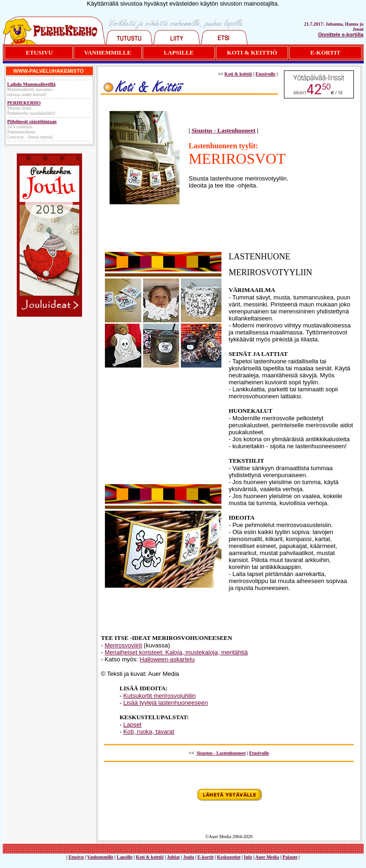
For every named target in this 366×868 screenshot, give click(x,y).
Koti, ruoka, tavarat (148, 732)
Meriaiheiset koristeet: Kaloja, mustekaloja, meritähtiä (176, 652)
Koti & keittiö (238, 74)
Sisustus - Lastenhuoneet (224, 130)
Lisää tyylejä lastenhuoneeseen (165, 703)
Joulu (188, 857)
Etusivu (76, 857)
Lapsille (124, 857)
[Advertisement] (229, 230)
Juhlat (173, 857)
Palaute (290, 857)
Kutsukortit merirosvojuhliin (159, 696)
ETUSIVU (39, 52)
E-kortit (206, 857)
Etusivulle (266, 74)
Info (248, 857)
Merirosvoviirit (123, 645)
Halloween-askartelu (167, 659)
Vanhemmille (100, 857)
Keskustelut (229, 857)
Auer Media (267, 857)
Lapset (132, 725)
